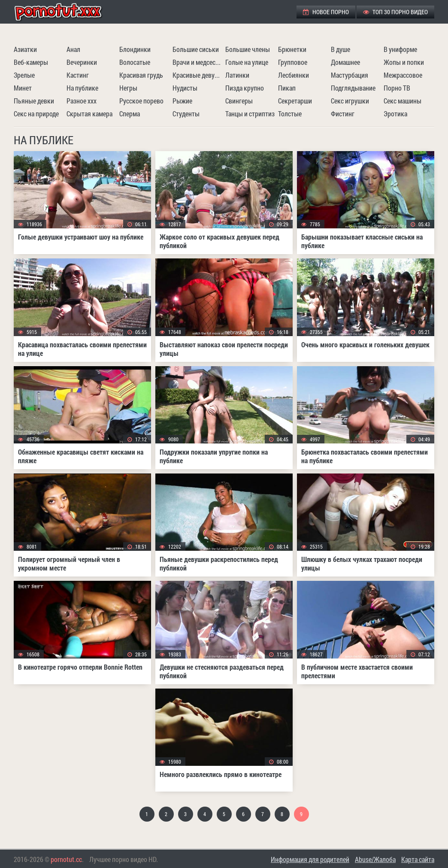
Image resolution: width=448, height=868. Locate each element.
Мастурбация (350, 75)
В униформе (400, 49)
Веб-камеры (31, 62)
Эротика (395, 114)
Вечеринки (82, 62)
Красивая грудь (141, 75)
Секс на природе (36, 114)
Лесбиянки (294, 75)
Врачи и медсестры (198, 62)
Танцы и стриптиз (250, 114)
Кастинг (78, 75)
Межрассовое (403, 75)
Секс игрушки (350, 101)
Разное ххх (82, 101)
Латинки (237, 75)
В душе (341, 49)
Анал (73, 49)
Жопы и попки (404, 62)
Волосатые (135, 62)
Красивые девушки (198, 75)
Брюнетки (292, 49)
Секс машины (403, 101)
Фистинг (343, 114)
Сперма (130, 114)
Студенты (186, 114)
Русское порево (141, 101)
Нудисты (185, 88)
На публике (82, 88)
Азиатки (25, 49)
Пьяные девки (34, 101)
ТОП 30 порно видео (395, 12)
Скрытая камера (89, 114)
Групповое (293, 62)
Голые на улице (247, 62)
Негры (128, 88)
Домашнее (345, 62)
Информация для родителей (310, 859)
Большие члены (248, 49)
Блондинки (135, 49)
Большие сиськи (196, 49)
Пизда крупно (245, 88)
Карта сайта (418, 859)
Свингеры (239, 101)
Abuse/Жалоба (375, 859)
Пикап (287, 88)
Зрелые (24, 75)
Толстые (290, 114)
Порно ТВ (397, 88)
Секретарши (295, 101)
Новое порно (326, 12)
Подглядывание (353, 88)
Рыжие (182, 101)
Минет (23, 88)
